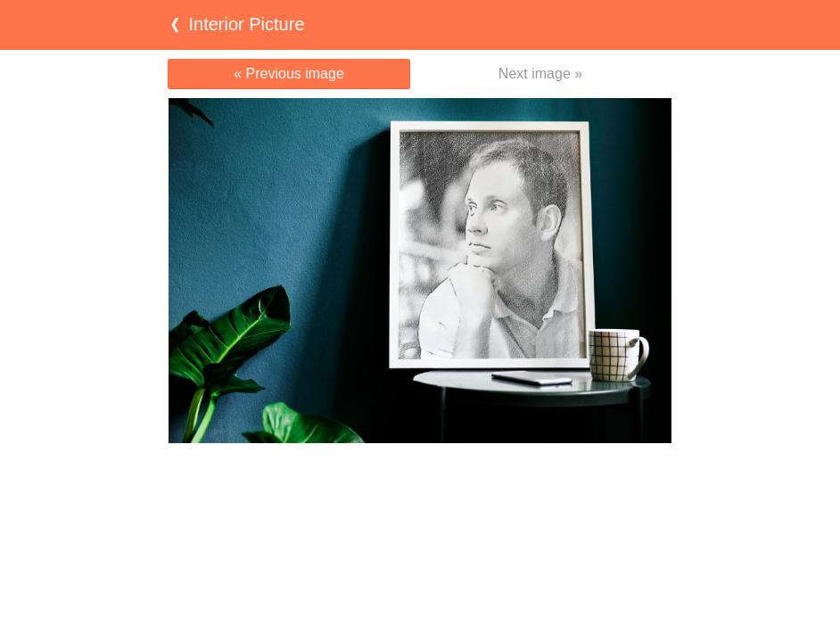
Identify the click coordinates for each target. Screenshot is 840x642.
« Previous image (289, 74)
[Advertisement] (420, 478)
